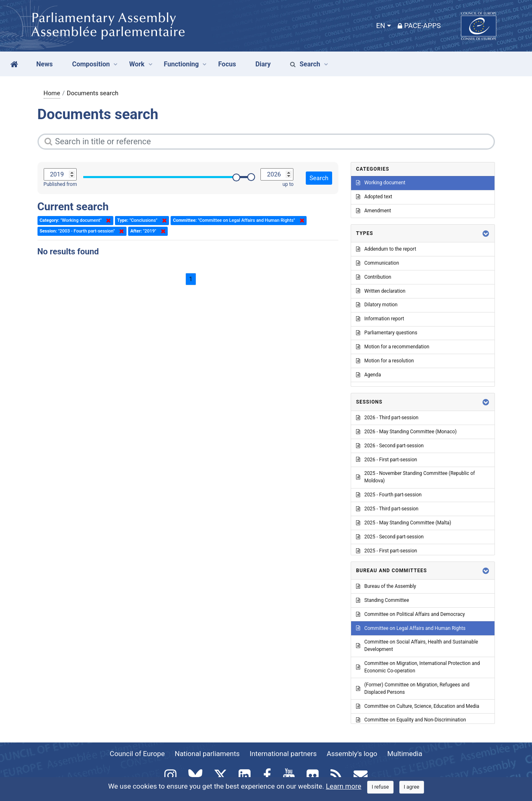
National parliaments (207, 754)
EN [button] (381, 26)
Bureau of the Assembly (386, 586)
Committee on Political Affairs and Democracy (410, 614)
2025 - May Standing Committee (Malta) (404, 523)
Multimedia (405, 754)
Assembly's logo (352, 754)
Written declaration (381, 291)
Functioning (182, 64)
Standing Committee (382, 600)
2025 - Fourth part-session (389, 495)
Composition (91, 64)
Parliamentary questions (387, 333)
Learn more (344, 786)
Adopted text (374, 197)
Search (305, 64)
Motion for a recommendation (393, 347)
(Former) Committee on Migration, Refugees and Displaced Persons (413, 688)
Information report (380, 319)
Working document (381, 183)
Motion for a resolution (385, 361)
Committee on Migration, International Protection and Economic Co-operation (418, 667)
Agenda (368, 375)
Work (137, 64)
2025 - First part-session (387, 551)
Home (52, 93)
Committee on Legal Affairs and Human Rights (411, 628)
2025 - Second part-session (390, 537)
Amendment (374, 211)
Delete (107, 221)
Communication (377, 263)
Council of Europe (137, 754)
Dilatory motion (377, 305)
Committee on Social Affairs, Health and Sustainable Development (417, 646)
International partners (283, 754)
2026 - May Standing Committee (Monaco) (406, 432)
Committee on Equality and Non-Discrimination (411, 720)
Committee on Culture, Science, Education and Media (418, 706)
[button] (486, 234)
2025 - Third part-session (387, 509)
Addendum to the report (386, 249)
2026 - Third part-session (387, 418)
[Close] (380, 787)
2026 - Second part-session (390, 446)
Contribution (374, 277)
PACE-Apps (419, 26)
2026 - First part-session (387, 460)
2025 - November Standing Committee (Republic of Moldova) (415, 477)
